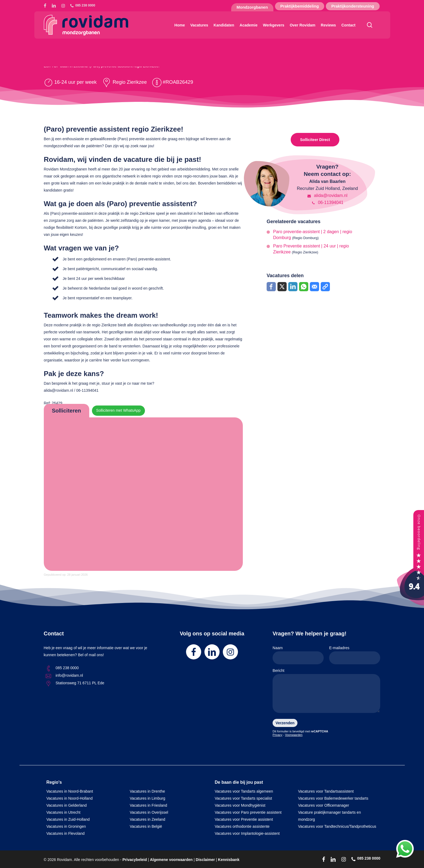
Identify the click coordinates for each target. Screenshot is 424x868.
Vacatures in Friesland (148, 805)
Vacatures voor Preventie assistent (244, 819)
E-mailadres (355, 655)
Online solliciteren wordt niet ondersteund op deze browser (143, 493)
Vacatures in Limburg (148, 798)
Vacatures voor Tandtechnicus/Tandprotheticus (337, 826)
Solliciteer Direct (315, 140)
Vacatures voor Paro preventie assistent (248, 812)
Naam (298, 655)
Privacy (277, 735)
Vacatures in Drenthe (147, 791)
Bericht (326, 692)
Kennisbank (229, 860)
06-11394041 (327, 202)
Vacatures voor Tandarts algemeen (244, 791)
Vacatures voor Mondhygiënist (240, 805)
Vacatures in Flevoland (66, 833)
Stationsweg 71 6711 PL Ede (80, 683)
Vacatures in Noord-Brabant (70, 791)
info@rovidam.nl (69, 675)
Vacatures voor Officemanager (324, 805)
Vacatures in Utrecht (64, 812)
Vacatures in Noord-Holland (70, 798)
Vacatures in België (146, 826)
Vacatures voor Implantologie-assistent (247, 833)
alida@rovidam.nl (327, 195)
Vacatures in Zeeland (148, 819)
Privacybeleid (135, 860)
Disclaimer (205, 860)
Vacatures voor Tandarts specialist (243, 798)
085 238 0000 (67, 668)
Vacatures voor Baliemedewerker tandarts (333, 798)
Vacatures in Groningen (66, 826)
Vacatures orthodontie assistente (242, 826)
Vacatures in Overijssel (149, 812)
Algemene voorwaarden (171, 860)
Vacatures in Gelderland (67, 805)
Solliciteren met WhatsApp (118, 411)
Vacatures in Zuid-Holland (68, 819)
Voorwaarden (294, 735)
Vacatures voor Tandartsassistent (326, 791)
